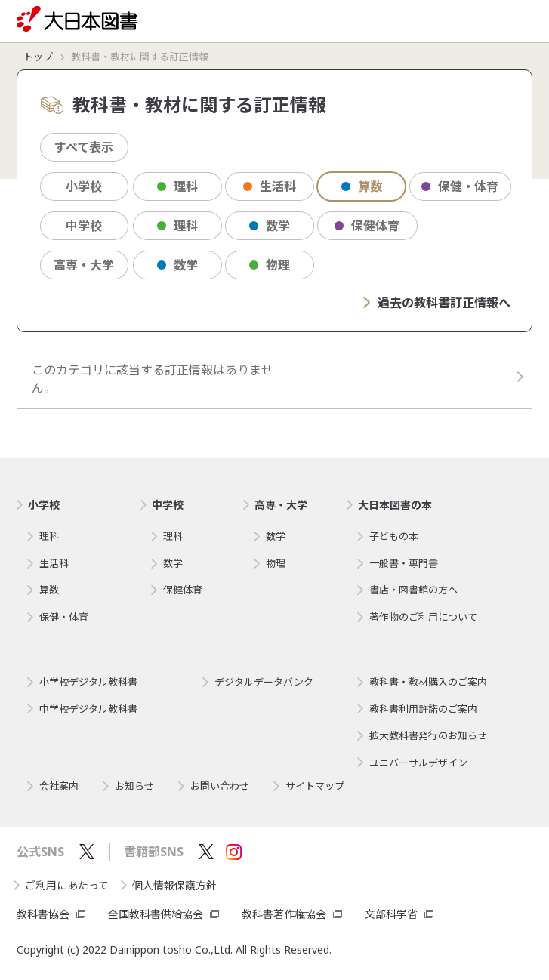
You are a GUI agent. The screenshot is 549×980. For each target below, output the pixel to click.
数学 (270, 226)
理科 (177, 186)
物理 (270, 265)
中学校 (84, 226)
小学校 (84, 186)
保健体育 (367, 226)
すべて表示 (84, 147)
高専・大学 (84, 265)
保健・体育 (460, 186)
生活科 (270, 186)
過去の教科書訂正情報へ (437, 303)
